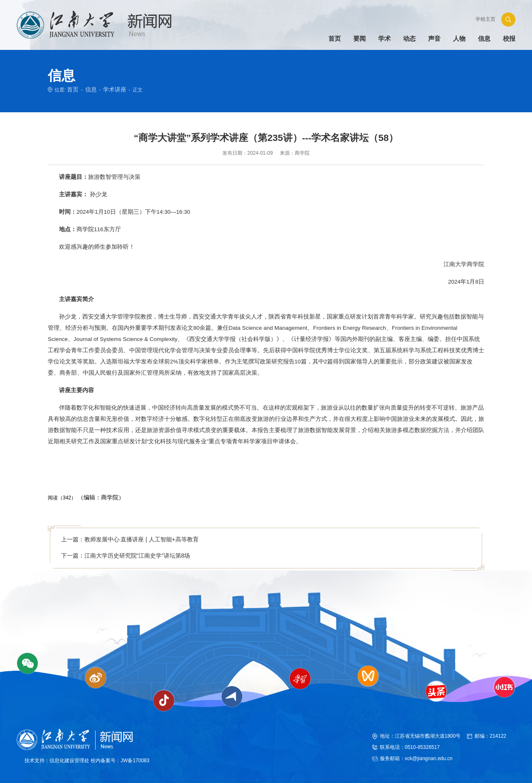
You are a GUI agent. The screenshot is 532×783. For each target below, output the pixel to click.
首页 (72, 89)
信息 (89, 89)
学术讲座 (110, 89)
